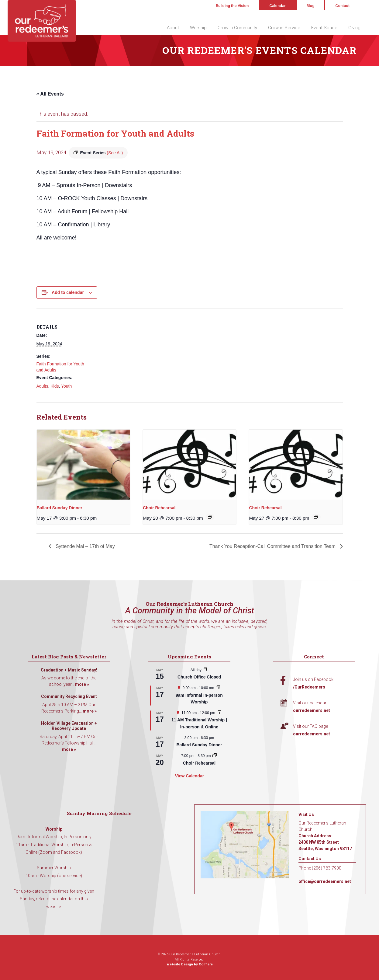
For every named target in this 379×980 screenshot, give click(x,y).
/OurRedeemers (309, 687)
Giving (354, 28)
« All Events (50, 94)
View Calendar (189, 776)
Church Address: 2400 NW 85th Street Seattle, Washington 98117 (325, 842)
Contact (342, 6)
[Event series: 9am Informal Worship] (218, 688)
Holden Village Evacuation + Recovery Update (69, 726)
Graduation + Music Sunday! (69, 670)
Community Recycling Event (69, 696)
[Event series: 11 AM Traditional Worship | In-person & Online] (219, 713)
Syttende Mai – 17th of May (85, 546)
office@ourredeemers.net (325, 881)
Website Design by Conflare (190, 964)
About (173, 28)
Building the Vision (232, 6)
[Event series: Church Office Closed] (205, 670)
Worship (198, 28)
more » (82, 684)
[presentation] (83, 465)
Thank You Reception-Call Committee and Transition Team (273, 546)
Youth (66, 386)
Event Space (324, 28)
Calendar (277, 6)
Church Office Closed (199, 677)
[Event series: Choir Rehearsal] (210, 517)
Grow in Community (237, 28)
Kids (55, 386)
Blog (310, 6)
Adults (42, 386)
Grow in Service (284, 28)
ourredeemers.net (312, 710)
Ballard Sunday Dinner (60, 508)
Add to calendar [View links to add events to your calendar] (68, 292)
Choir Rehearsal (159, 508)
